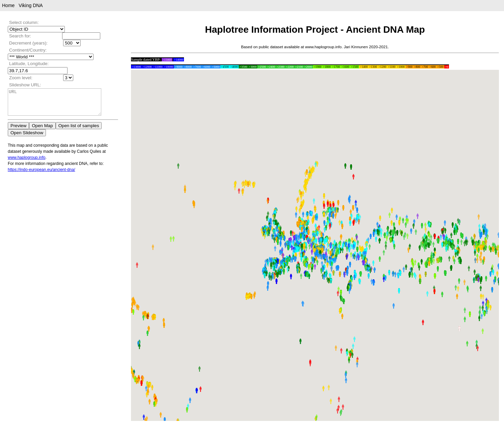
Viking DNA (31, 5)
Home (8, 5)
